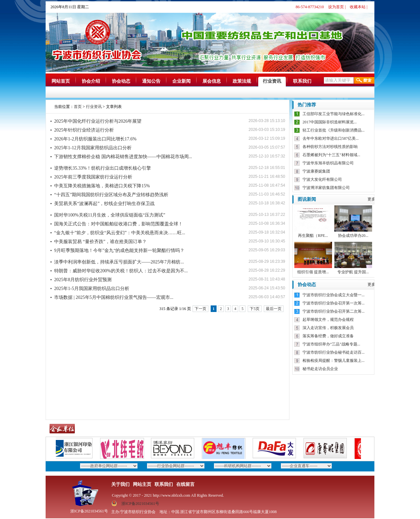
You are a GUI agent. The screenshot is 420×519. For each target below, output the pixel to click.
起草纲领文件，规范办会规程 (328, 320)
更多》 (373, 199)
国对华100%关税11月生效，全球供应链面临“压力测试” (110, 215)
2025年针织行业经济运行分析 (84, 130)
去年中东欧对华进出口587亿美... (331, 138)
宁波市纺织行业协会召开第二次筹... (334, 311)
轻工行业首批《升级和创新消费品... (334, 130)
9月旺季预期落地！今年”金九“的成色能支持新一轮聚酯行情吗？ (119, 250)
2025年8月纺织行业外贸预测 (83, 280)
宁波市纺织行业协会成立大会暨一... (334, 295)
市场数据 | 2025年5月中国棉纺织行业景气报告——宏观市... (114, 297)
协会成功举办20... (353, 236)
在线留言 (185, 484)
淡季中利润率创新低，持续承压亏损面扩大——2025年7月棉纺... (119, 262)
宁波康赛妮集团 (316, 171)
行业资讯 (272, 81)
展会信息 (212, 81)
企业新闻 (181, 81)
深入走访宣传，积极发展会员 (328, 328)
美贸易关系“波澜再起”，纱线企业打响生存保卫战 (104, 204)
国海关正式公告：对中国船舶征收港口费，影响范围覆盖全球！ (118, 224)
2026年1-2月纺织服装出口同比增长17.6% (95, 139)
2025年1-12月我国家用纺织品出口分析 (93, 148)
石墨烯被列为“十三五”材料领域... (331, 155)
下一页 (200, 309)
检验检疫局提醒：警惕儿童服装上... (334, 361)
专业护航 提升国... (353, 272)
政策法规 (242, 81)
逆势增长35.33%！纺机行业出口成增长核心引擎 (103, 168)
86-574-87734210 (310, 7)
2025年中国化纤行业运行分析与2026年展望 (98, 121)
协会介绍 (91, 81)
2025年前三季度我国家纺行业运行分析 (93, 177)
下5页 (255, 309)
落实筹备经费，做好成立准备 (328, 336)
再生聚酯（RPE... (313, 236)
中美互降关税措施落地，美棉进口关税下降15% (102, 186)
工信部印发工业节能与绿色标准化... (334, 114)
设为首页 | (337, 7)
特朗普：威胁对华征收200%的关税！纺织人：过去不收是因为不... (121, 271)
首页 (78, 107)
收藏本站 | (358, 7)
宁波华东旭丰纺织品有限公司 (328, 163)
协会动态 (121, 81)
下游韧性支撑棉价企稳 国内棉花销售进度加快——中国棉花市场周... (123, 157)
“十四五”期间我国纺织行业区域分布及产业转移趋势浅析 (111, 195)
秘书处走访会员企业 (320, 369)
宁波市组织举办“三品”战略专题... (331, 344)
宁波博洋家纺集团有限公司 (326, 188)
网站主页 (142, 484)
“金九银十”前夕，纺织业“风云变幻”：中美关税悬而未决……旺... (120, 233)
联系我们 (302, 81)
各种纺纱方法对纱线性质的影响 (330, 147)
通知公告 (151, 81)
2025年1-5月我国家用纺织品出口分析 (92, 289)
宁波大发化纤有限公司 (322, 179)
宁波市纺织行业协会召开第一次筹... (334, 303)
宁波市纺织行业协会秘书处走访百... (334, 352)
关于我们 (120, 484)
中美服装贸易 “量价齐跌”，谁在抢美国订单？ (100, 242)
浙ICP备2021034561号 (140, 504)
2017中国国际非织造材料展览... (330, 122)
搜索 (364, 80)
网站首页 (61, 81)
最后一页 (274, 309)
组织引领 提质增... (313, 272)
